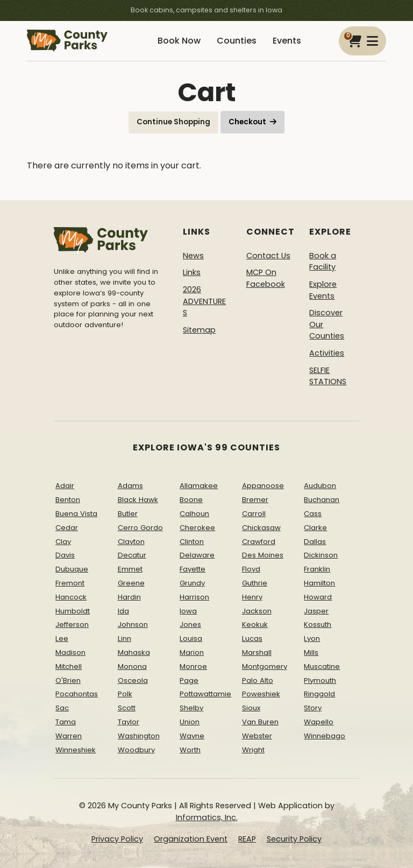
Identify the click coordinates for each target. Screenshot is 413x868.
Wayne (192, 735)
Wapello (319, 722)
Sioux (251, 708)
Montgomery (265, 666)
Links (192, 272)
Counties (237, 41)
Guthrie (255, 583)
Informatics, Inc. (207, 817)
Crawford (259, 541)
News (193, 255)
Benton (68, 500)
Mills (311, 652)
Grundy (192, 583)
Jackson (257, 611)
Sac (62, 708)
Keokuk (255, 624)
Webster (257, 735)
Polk (125, 694)
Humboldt (73, 611)
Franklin (317, 569)
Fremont (70, 583)
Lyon (312, 638)
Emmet (130, 569)
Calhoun (194, 514)
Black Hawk (138, 500)
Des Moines (263, 555)
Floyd (251, 569)
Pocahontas (77, 694)
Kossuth (318, 624)
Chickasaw (261, 527)
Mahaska (134, 652)
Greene (131, 583)
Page (189, 680)
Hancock (71, 597)
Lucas (252, 638)
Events (287, 41)
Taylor (129, 722)
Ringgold (319, 694)
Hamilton (319, 583)
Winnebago (325, 735)
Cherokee (197, 527)
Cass (313, 514)
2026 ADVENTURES (204, 301)
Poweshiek (261, 694)
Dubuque (72, 569)
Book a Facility (323, 261)
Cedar (67, 527)
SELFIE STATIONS (328, 376)
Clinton (192, 541)
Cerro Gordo (140, 527)
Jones (190, 624)
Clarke (315, 527)
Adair (65, 486)
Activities (327, 353)
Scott (127, 708)
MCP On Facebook (266, 278)
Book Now (179, 41)
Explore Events (323, 290)
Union (190, 722)
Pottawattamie (205, 694)
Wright (253, 749)
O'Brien (68, 680)
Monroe (193, 666)
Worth (190, 749)
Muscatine (322, 666)
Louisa (191, 638)
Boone (191, 500)
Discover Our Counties (327, 324)
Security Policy (294, 838)
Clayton (131, 541)
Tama (66, 722)
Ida (123, 611)
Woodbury (136, 749)
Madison (70, 652)
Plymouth (320, 680)
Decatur (132, 555)
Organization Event (191, 838)
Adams (130, 486)
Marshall (257, 652)
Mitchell (69, 666)
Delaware (197, 555)
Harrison (194, 597)
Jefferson (72, 624)
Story (313, 708)
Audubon (320, 486)
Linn (124, 638)
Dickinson (321, 555)
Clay (63, 541)
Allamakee (199, 486)
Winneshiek (76, 749)
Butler (128, 514)
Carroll (254, 514)
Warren (69, 735)
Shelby (191, 708)
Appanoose (263, 486)
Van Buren (260, 722)
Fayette (193, 569)
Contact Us (268, 255)
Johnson (133, 624)
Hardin (129, 597)
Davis (65, 555)
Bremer (255, 500)
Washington (139, 735)
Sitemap (199, 329)
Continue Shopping (173, 122)
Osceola (133, 680)
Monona (132, 666)
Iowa (188, 611)
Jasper (316, 611)
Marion (192, 652)
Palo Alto (258, 680)
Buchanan (322, 500)
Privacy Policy (117, 838)
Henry (252, 597)
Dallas (315, 541)
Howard (318, 597)
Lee (62, 638)
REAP (247, 838)
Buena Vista (76, 514)
